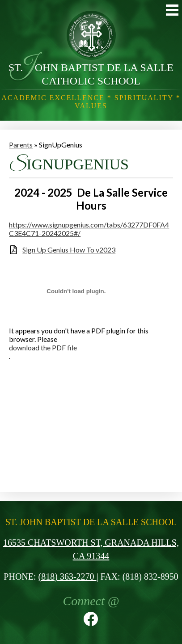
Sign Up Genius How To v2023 (69, 250)
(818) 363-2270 (68, 577)
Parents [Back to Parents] (21, 145)
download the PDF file (43, 347)
